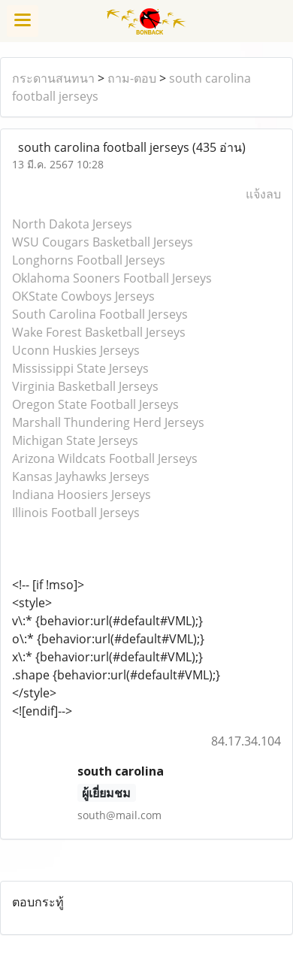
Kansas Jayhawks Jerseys (81, 476)
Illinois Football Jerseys (76, 513)
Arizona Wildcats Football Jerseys (105, 458)
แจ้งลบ (263, 194)
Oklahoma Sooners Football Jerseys (112, 278)
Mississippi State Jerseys (80, 368)
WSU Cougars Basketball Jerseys (103, 242)
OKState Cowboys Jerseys (83, 296)
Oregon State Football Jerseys (95, 404)
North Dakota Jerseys (72, 224)
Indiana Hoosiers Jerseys (82, 495)
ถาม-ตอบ (132, 78)
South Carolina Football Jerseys (100, 314)
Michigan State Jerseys (75, 440)
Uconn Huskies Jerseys (76, 350)
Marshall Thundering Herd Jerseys (108, 422)
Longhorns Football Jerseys (89, 260)
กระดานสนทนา (53, 78)
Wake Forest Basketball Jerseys (99, 332)
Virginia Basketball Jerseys (85, 386)
